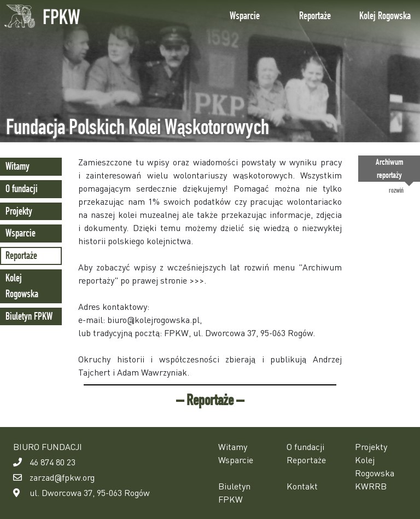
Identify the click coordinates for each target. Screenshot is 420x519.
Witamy (17, 166)
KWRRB (371, 486)
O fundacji (22, 189)
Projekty (19, 211)
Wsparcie (245, 16)
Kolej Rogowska (385, 16)
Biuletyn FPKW (29, 316)
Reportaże (315, 16)
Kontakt (302, 486)
